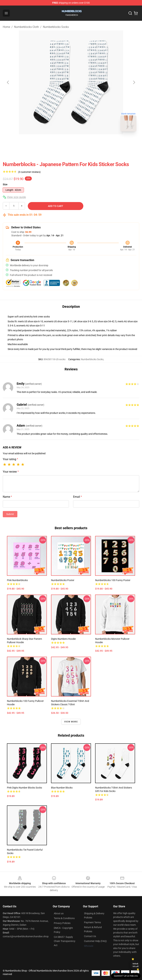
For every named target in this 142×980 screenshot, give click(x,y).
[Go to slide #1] (62, 142)
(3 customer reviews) (29, 172)
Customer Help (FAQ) (95, 941)
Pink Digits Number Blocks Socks (24, 788)
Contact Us (90, 936)
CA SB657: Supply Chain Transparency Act (65, 941)
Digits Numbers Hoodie (63, 639)
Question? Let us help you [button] (126, 976)
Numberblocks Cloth (26, 27)
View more (71, 722)
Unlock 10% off (135, 965)
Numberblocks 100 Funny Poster (113, 580)
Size (5, 184)
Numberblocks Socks (56, 27)
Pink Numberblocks (17, 580)
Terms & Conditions (64, 918)
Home (6, 27)
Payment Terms (92, 922)
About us (59, 913)
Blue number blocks (62, 788)
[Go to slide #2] (80, 142)
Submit (10, 514)
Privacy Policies (62, 923)
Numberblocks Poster (63, 580)
